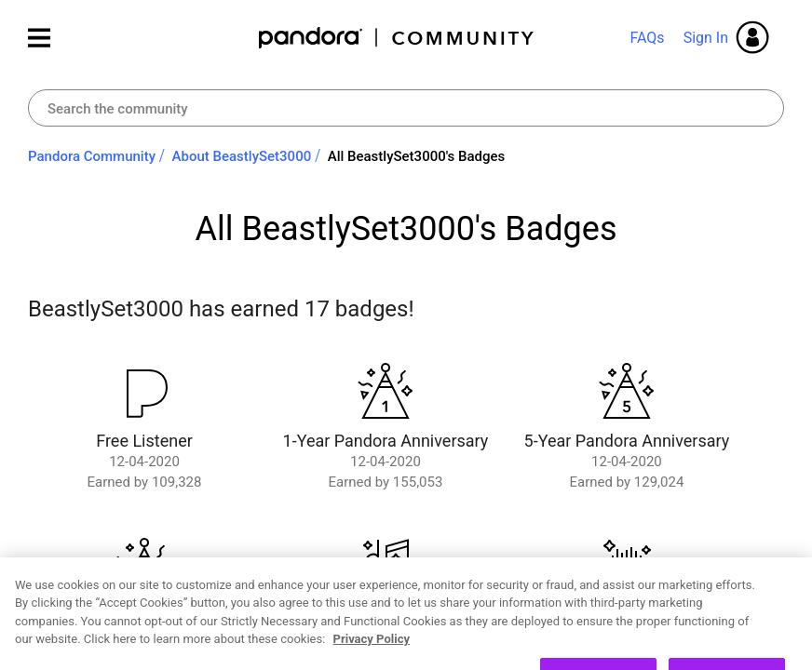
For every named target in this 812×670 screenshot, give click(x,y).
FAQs (647, 38)
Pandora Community (397, 38)
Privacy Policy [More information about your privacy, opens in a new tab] (372, 661)
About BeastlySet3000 (242, 156)
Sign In (706, 38)
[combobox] (406, 108)
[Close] (782, 609)
